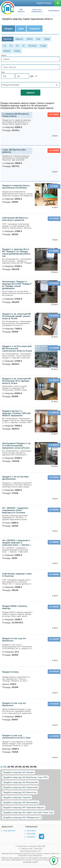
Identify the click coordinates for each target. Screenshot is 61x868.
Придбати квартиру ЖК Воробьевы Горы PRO (25, 777)
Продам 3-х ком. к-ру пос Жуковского (14, 640)
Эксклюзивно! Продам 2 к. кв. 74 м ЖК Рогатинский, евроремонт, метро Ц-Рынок (17, 446)
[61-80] (26, 767)
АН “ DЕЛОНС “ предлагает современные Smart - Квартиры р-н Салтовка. (15, 510)
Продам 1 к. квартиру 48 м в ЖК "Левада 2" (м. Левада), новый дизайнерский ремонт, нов (16, 253)
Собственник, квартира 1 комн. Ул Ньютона (17, 575)
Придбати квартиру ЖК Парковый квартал (24, 807)
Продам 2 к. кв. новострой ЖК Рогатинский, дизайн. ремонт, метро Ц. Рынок (17, 316)
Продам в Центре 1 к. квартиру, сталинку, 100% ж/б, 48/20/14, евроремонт (16, 413)
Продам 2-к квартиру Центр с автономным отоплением (16, 187)
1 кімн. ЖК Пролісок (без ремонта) (14, 151)
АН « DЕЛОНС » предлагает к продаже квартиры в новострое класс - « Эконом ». (17, 543)
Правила (31, 837)
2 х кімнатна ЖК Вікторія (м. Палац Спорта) (16, 115)
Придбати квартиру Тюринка (17, 797)
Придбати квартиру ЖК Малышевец (21, 802)
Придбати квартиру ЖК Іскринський (20, 787)
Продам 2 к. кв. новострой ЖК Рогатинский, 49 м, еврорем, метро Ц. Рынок (17, 381)
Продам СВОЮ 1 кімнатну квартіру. (15, 607)
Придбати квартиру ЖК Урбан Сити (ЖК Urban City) (28, 812)
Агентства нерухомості (37, 11)
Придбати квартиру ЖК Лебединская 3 (22, 817)
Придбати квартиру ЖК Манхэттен (20, 792)
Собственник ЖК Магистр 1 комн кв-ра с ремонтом (15, 219)
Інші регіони (9, 831)
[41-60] (18, 767)
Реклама (31, 834)
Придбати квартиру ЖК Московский (20, 782)
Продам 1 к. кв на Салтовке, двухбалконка (16, 478)
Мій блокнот (21, 11)
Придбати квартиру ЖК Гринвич (18, 772)
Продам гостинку (10, 672)
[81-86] (33, 767)
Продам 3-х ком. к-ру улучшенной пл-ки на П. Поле (16, 737)
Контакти (31, 831)
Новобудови (54, 11)
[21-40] (11, 767)
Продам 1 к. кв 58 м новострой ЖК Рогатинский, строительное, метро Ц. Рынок (17, 349)
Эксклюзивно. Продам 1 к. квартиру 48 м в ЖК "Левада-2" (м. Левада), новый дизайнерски (17, 285)
